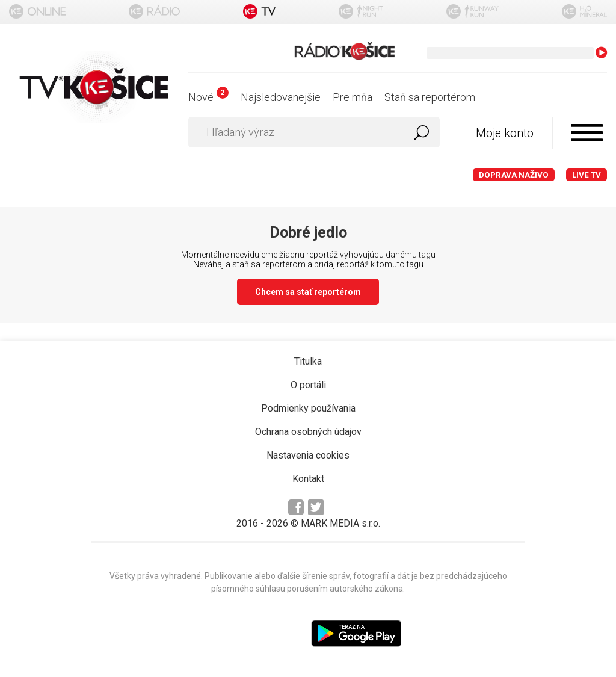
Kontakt (308, 479)
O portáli (308, 385)
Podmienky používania (308, 408)
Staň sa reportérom (430, 97)
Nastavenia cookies (308, 455)
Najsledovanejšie (281, 97)
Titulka (308, 361)
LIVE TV (587, 175)
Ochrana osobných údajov (308, 432)
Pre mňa (353, 97)
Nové (208, 97)
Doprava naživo (514, 175)
